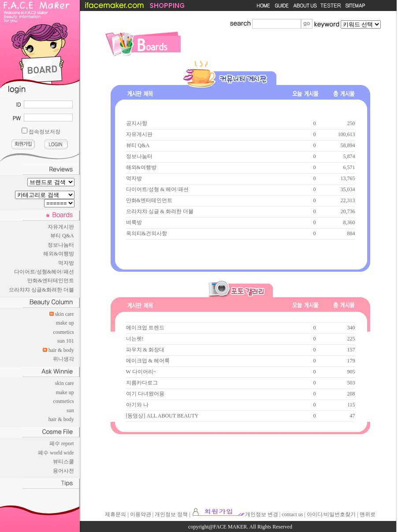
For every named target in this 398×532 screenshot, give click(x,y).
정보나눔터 (61, 245)
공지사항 (137, 123)
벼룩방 (134, 222)
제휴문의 (115, 514)
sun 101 (66, 341)
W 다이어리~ (141, 372)
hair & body (61, 350)
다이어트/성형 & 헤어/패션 (157, 189)
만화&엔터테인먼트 (50, 281)
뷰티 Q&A (62, 236)
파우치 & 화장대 (145, 350)
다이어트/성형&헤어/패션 (44, 272)
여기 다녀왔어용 (145, 394)
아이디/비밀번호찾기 (331, 514)
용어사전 (63, 471)
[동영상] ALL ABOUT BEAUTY (162, 416)
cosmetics (63, 332)
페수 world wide (56, 453)
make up (65, 323)
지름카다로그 (142, 383)
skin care (65, 314)
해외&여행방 (58, 254)
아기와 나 (137, 405)
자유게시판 (61, 227)
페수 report (62, 443)
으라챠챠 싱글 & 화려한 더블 (160, 211)
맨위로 (368, 514)
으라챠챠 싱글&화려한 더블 (41, 290)
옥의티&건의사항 (147, 233)
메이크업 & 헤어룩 (148, 361)
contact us (292, 514)
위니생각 (63, 359)
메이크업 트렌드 (145, 328)
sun (70, 410)
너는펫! (135, 339)
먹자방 (66, 263)
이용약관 (141, 514)
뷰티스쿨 (63, 462)
